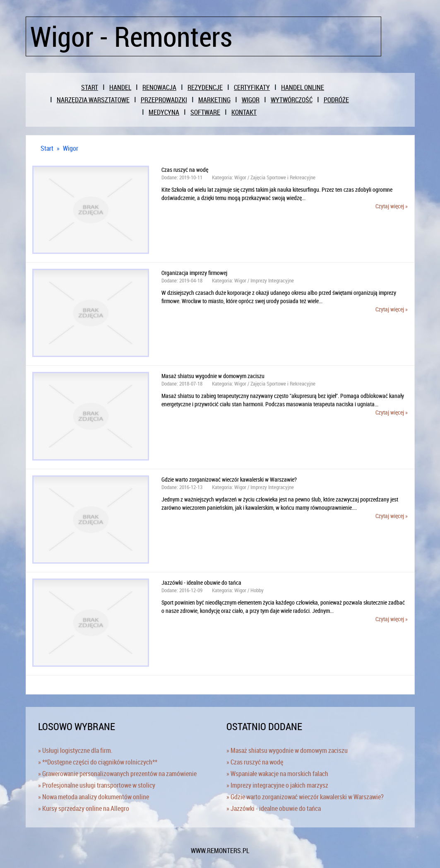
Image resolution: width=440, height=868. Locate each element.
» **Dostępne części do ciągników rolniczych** (98, 762)
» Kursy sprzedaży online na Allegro (84, 808)
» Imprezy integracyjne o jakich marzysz (277, 785)
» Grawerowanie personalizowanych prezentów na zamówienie (117, 774)
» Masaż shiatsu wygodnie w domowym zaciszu (287, 750)
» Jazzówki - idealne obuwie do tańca (274, 808)
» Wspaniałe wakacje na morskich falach (277, 774)
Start (47, 148)
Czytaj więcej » (392, 206)
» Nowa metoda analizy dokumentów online (94, 797)
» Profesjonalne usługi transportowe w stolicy (97, 785)
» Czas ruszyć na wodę (255, 762)
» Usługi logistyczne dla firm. (75, 750)
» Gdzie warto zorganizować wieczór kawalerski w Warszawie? (305, 797)
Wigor (71, 148)
